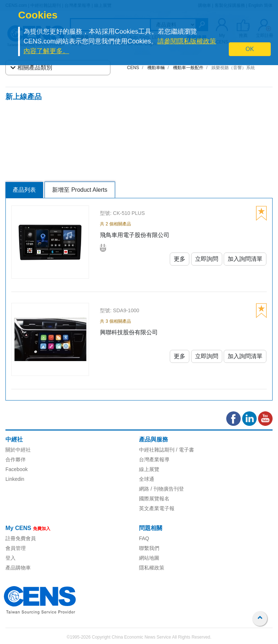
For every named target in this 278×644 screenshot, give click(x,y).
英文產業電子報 (157, 508)
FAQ (144, 538)
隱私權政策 (152, 568)
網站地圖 (149, 558)
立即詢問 (207, 259)
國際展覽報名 (154, 499)
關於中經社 (18, 450)
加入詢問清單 (245, 259)
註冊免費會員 (21, 538)
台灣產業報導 (154, 459)
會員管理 (16, 548)
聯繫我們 (149, 548)
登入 (10, 558)
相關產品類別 (31, 68)
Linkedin (15, 479)
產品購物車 (18, 568)
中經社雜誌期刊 (157, 450)
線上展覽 (149, 469)
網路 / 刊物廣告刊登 (161, 489)
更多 (180, 259)
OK (250, 49)
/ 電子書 (184, 450)
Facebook (16, 469)
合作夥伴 (16, 459)
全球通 (147, 479)
